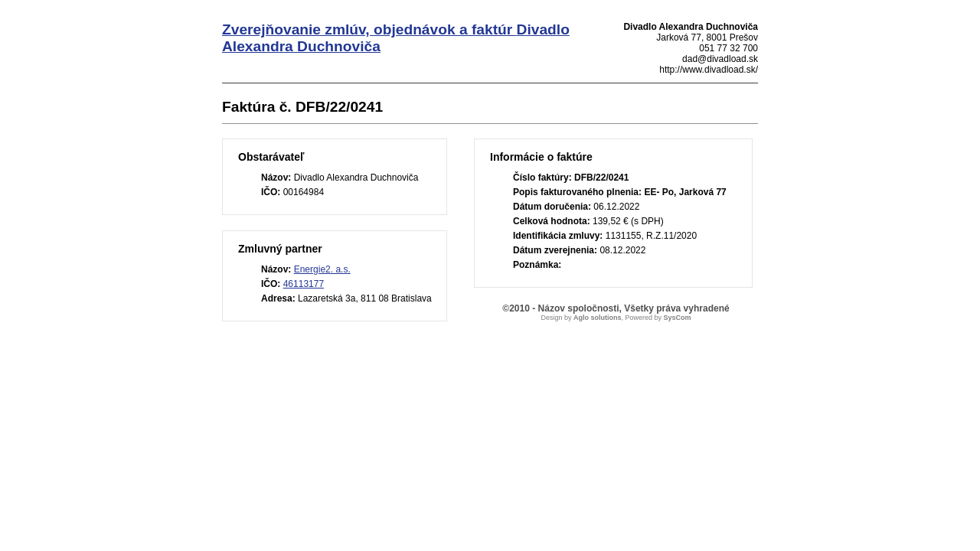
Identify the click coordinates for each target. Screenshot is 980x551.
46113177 (304, 284)
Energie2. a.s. (322, 269)
